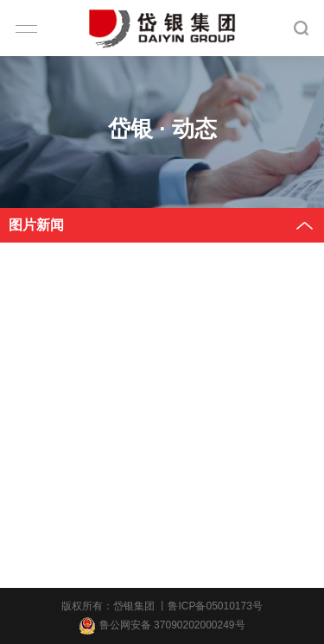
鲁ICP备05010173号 (215, 606)
